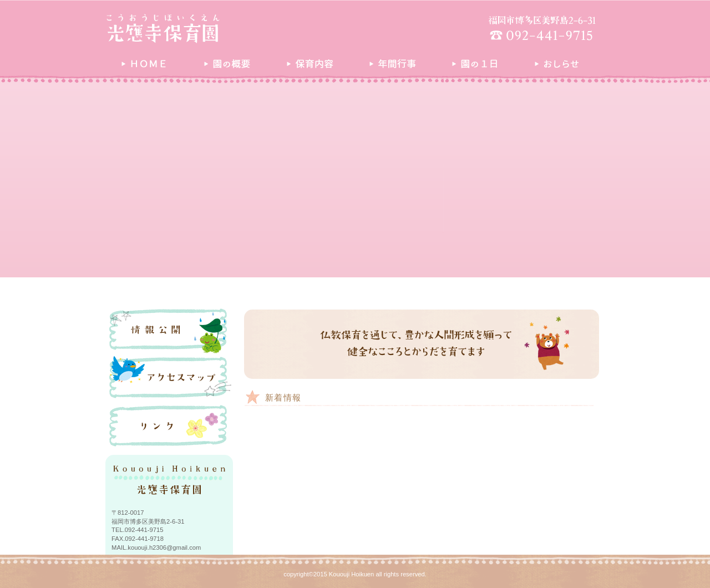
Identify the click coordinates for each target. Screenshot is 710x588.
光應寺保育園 (208, 29)
